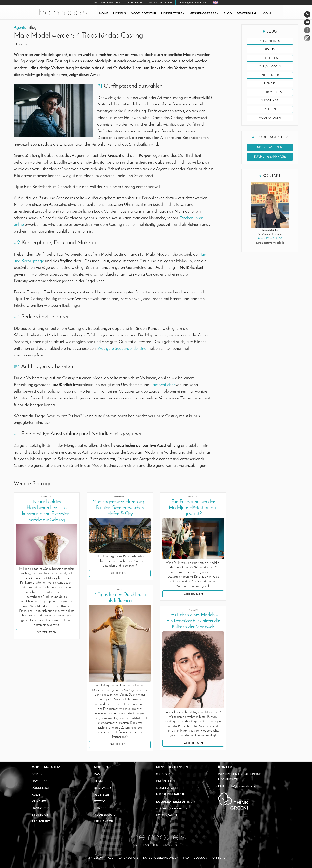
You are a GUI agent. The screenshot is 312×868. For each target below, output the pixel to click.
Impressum (95, 858)
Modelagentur (143, 13)
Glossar (200, 858)
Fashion (270, 109)
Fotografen (166, 815)
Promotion (165, 781)
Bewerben (135, 3)
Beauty (270, 50)
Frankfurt (41, 821)
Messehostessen (204, 13)
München (39, 801)
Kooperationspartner (175, 802)
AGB (111, 858)
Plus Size (102, 794)
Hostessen (270, 58)
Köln (36, 794)
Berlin (37, 774)
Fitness (270, 84)
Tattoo (100, 801)
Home (104, 13)
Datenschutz (128, 858)
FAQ (186, 858)
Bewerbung (247, 13)
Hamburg (39, 781)
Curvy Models (270, 67)
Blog (228, 13)
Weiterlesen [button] (47, 633)
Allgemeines (270, 41)
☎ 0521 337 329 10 (161, 3)
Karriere (218, 858)
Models (120, 13)
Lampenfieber (163, 385)
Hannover (40, 808)
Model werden (270, 148)
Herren (100, 781)
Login (266, 13)
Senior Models (270, 92)
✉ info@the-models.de (193, 3)
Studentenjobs (171, 794)
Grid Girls (165, 774)
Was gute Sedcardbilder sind (122, 349)
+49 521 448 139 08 (272, 239)
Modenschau (105, 815)
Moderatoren (173, 13)
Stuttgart (41, 815)
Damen (99, 774)
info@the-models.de (243, 786)
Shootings (270, 101)
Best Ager (102, 788)
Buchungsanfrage (108, 3)
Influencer (270, 75)
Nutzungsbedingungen (161, 858)
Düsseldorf (42, 788)
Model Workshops (172, 808)
